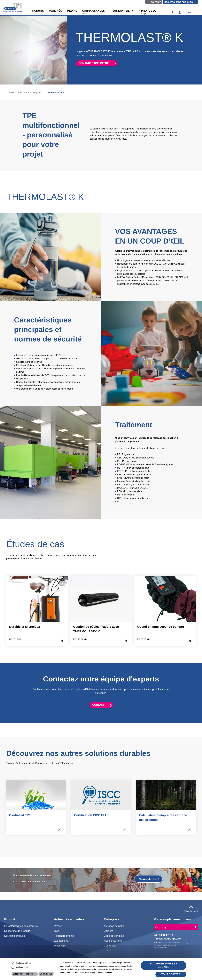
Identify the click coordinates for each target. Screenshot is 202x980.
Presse (58, 926)
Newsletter (149, 879)
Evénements (61, 941)
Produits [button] (37, 11)
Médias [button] (72, 11)
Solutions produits (36, 92)
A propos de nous (114, 926)
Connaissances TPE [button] (93, 12)
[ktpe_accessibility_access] (173, 13)
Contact (156, 2)
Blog (57, 931)
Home (12, 92)
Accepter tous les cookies (164, 965)
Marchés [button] (55, 11)
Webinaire (60, 946)
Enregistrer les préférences (25, 974)
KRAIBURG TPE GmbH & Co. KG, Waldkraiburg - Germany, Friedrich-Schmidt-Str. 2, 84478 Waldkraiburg (171, 945)
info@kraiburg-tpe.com (168, 939)
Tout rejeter (171, 974)
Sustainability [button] (123, 11)
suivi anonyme (22, 967)
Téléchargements (64, 936)
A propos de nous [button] (148, 12)
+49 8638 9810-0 (164, 935)
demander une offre (94, 63)
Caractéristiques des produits (21, 926)
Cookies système (23, 963)
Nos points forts (113, 941)
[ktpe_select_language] (190, 13)
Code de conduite (114, 936)
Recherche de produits (179, 2)
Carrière (108, 931)
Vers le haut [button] (191, 909)
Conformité (110, 946)
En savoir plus (46, 974)
